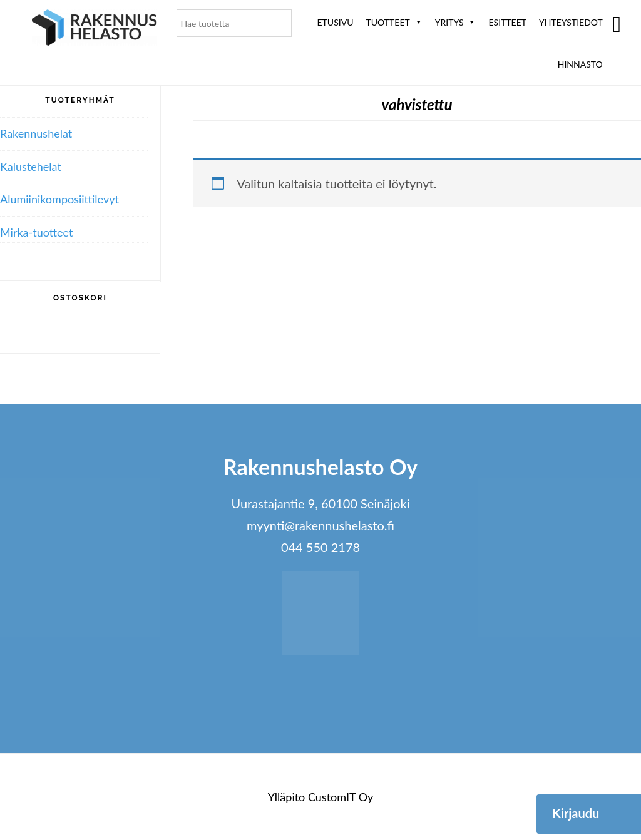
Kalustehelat (31, 166)
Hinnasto (580, 64)
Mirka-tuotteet (36, 232)
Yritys (456, 22)
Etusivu (336, 22)
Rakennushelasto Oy (95, 30)
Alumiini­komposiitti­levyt (59, 199)
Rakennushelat (36, 133)
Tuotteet (394, 22)
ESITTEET (507, 22)
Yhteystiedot (571, 22)
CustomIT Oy (341, 797)
